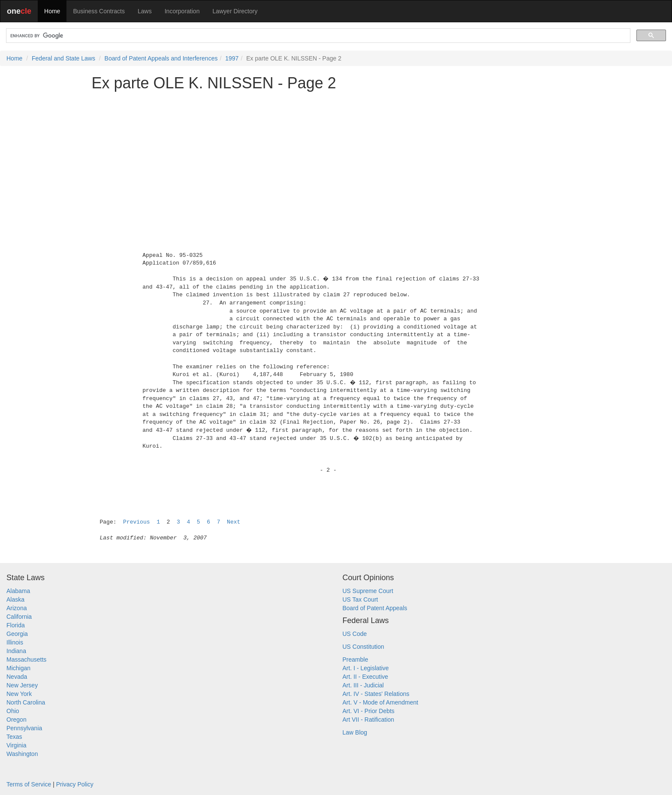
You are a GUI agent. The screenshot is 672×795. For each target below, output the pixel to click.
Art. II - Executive (366, 677)
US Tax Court (360, 599)
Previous (136, 522)
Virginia (16, 745)
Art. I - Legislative (366, 668)
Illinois (15, 642)
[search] (317, 36)
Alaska (15, 599)
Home (52, 11)
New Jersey (22, 685)
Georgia (17, 634)
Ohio (13, 711)
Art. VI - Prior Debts (369, 711)
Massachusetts (26, 659)
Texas (14, 737)
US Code (355, 634)
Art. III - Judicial (363, 685)
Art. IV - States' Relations (376, 694)
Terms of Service (29, 784)
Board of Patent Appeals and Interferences (161, 58)
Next (234, 522)
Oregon (17, 720)
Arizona (17, 608)
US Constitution (363, 647)
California (19, 617)
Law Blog (355, 732)
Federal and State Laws (63, 58)
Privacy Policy (75, 784)
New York (19, 694)
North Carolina (26, 702)
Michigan (18, 668)
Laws (145, 11)
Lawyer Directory (235, 11)
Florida (16, 625)
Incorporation (182, 11)
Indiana (16, 651)
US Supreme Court (368, 591)
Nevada (17, 677)
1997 (232, 58)
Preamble (356, 659)
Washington (22, 754)
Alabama (18, 591)
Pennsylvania (24, 728)
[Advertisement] (336, 157)
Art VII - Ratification (369, 720)
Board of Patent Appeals (375, 608)
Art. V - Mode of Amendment (381, 702)
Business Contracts (99, 11)
